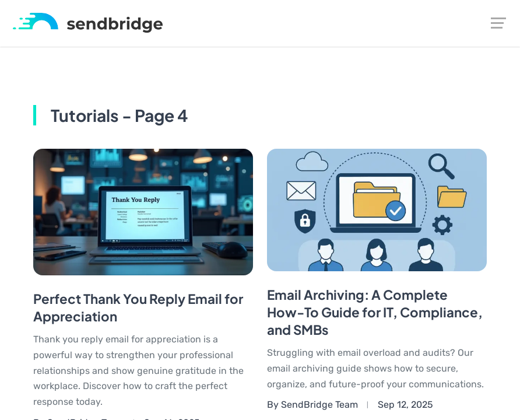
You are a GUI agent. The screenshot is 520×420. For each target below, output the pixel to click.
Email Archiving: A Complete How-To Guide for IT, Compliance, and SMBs (375, 312)
